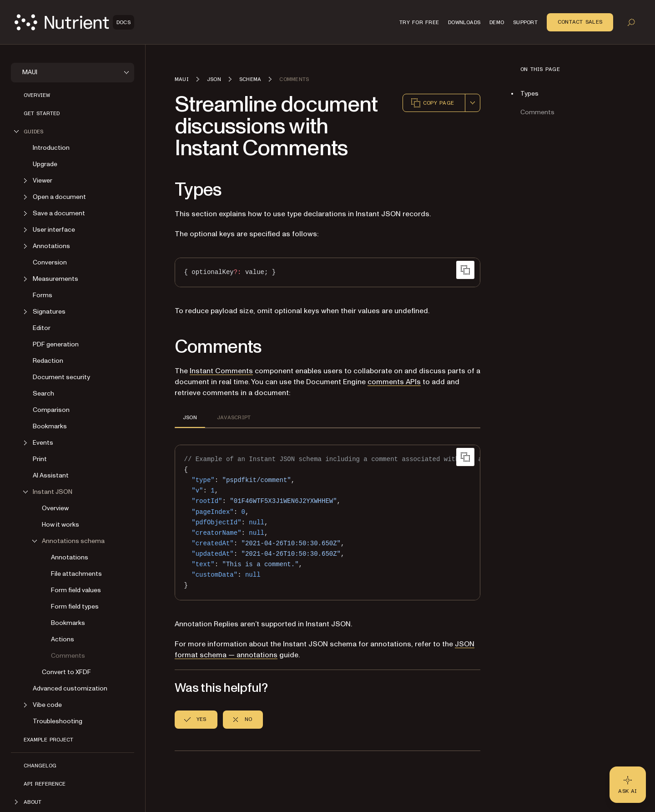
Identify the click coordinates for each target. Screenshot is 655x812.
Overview (37, 95)
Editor (42, 328)
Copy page (432, 103)
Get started (42, 113)
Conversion (50, 262)
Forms (43, 295)
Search (43, 393)
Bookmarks (50, 426)
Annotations (70, 557)
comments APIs (394, 382)
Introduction (51, 148)
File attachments (76, 574)
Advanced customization (70, 688)
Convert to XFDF (66, 672)
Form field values (76, 590)
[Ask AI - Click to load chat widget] (628, 785)
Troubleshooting (58, 721)
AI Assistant (51, 475)
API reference (45, 784)
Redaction (48, 361)
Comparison (51, 410)
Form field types (75, 606)
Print (40, 459)
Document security (61, 377)
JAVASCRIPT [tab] (234, 417)
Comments (68, 656)
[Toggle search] (631, 22)
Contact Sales (580, 22)
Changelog (40, 766)
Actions (63, 639)
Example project (48, 740)
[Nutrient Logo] (74, 22)
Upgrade (45, 164)
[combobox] (473, 103)
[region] (327, 523)
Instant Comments (221, 371)
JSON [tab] (190, 417)
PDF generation (56, 344)
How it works (60, 525)
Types (529, 94)
